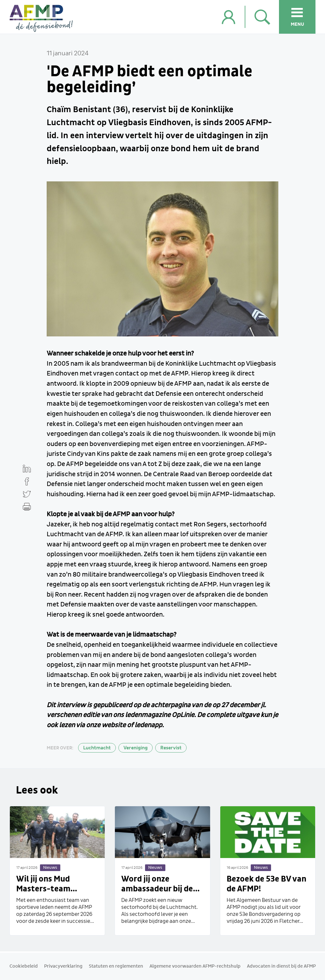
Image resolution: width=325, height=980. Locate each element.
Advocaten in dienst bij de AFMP (281, 966)
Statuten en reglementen (116, 966)
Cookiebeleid (24, 966)
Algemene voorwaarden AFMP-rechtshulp (195, 966)
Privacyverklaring (63, 966)
